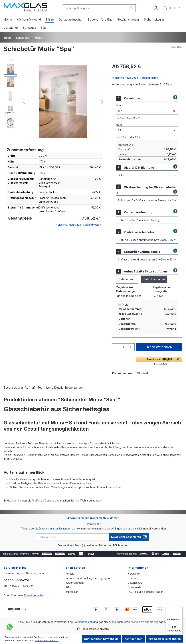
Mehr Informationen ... (47, 640)
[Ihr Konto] (156, 8)
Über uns (133, 578)
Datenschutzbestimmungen (55, 528)
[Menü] (180, 608)
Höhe (119, 125)
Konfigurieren (134, 639)
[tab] (13, 388)
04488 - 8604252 (17, 580)
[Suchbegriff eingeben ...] (95, 8)
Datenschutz (135, 583)
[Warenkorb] (171, 8)
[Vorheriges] (24, 102)
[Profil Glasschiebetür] (147, 240)
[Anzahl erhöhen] (131, 347)
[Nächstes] (102, 102)
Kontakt (70, 574)
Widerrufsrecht (75, 583)
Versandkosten (84, 622)
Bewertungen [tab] (74, 388)
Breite (120, 105)
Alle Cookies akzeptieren (165, 639)
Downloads (134, 587)
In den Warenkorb (159, 347)
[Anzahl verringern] (116, 347)
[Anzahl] (123, 347)
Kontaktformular (34, 595)
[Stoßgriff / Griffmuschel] (147, 259)
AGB (114, 528)
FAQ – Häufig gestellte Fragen (146, 592)
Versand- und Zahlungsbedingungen (88, 578)
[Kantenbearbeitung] (147, 220)
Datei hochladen (154, 279)
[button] (175, 97)
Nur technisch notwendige (101, 639)
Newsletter (134, 574)
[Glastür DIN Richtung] (147, 175)
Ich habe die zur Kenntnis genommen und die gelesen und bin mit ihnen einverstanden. (95, 528)
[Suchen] (131, 8)
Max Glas (177, 47)
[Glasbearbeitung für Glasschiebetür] (147, 200)
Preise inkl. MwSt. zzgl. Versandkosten (78, 225)
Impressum (72, 592)
